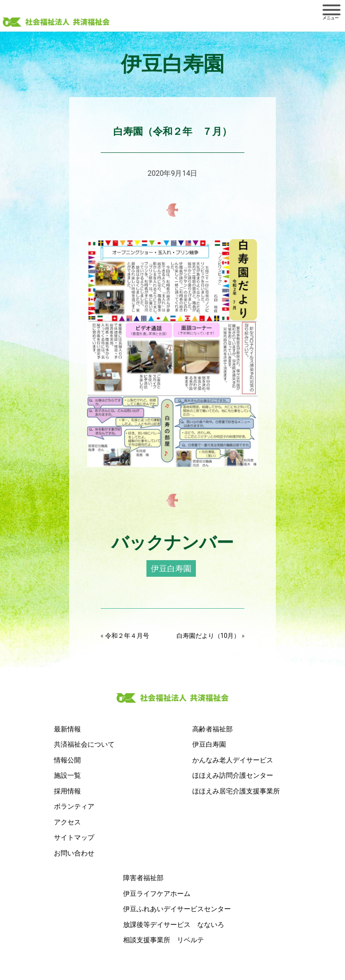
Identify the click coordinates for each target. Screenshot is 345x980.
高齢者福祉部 (212, 729)
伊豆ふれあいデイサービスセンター (177, 909)
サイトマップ (74, 837)
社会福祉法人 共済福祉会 (56, 23)
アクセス (67, 822)
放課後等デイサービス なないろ (174, 925)
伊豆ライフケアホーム (157, 894)
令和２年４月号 (127, 636)
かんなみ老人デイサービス (233, 760)
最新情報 (67, 729)
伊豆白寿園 (171, 568)
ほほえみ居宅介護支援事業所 (236, 791)
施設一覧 (67, 775)
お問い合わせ (74, 853)
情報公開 (67, 760)
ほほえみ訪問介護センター (233, 775)
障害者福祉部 (143, 878)
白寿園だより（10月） (208, 636)
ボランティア (74, 806)
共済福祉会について (84, 744)
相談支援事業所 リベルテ (164, 940)
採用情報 (67, 791)
